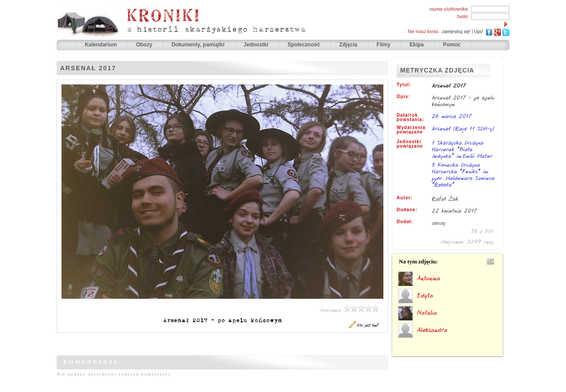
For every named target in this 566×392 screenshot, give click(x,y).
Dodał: (405, 222)
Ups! (479, 32)
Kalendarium (102, 45)
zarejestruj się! (456, 32)
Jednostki (257, 45)
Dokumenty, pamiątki (199, 45)
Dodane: (407, 210)
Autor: (405, 198)
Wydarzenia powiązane (411, 130)
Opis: (403, 97)
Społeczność (304, 45)
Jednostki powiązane (410, 144)
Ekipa (417, 45)
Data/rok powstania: (410, 118)
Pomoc (452, 45)
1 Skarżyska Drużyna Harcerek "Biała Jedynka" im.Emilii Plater (462, 150)
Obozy (145, 45)
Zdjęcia (349, 45)
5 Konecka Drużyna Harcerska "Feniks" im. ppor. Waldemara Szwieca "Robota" (463, 175)
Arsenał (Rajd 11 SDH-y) (463, 128)
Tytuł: (404, 85)
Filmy (384, 45)
